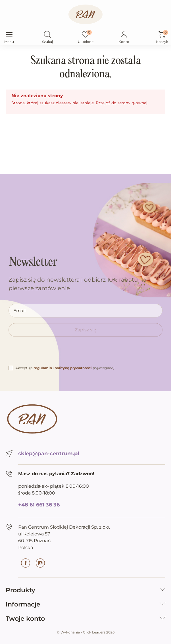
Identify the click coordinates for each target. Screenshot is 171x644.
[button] (47, 35)
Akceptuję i (65, 368)
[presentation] (52, 354)
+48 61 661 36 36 (39, 505)
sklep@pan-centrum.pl (49, 454)
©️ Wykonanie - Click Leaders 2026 (86, 632)
